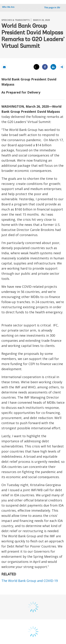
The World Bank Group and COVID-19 (30, 581)
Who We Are (8, 7)
